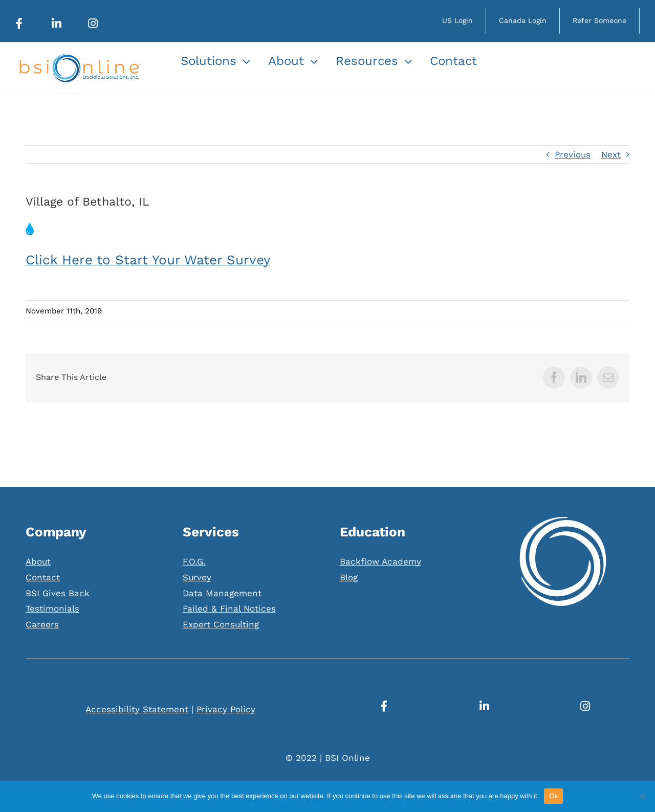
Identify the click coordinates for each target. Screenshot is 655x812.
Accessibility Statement (137, 709)
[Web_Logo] (79, 58)
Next (611, 154)
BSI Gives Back (58, 593)
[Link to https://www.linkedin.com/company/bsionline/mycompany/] (57, 24)
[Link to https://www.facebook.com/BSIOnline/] (19, 24)
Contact (43, 577)
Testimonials (52, 608)
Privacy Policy (226, 709)
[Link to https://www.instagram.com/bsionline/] (93, 24)
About (38, 561)
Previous (573, 154)
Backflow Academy (380, 561)
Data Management (222, 593)
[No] (642, 796)
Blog (349, 577)
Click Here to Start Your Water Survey (148, 260)
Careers (42, 624)
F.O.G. (194, 561)
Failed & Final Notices (229, 608)
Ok (553, 796)
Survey (197, 577)
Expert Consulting (221, 624)
